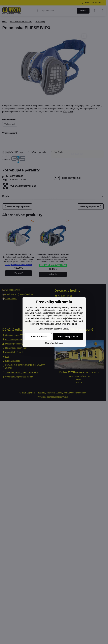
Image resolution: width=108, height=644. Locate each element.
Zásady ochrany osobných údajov (54, 329)
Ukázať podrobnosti (54, 343)
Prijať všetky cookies (68, 337)
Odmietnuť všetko (38, 337)
